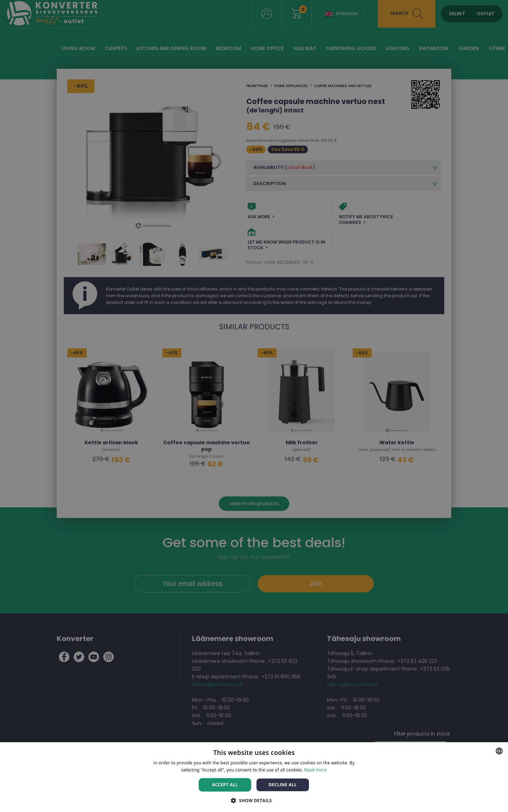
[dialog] (254, 406)
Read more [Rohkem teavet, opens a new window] (316, 770)
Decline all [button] (283, 785)
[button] (254, 800)
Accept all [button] (225, 785)
